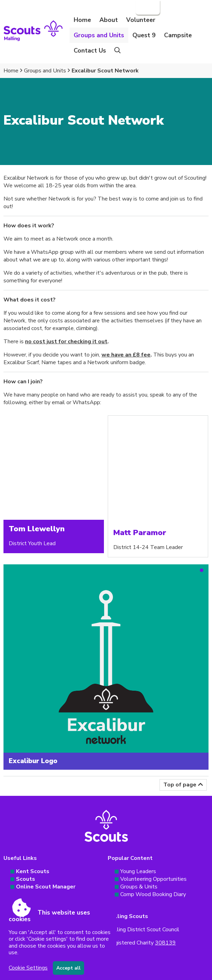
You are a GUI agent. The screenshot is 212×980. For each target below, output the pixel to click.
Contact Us (90, 50)
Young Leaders (138, 871)
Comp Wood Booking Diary (153, 894)
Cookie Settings (28, 968)
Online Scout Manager (46, 887)
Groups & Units (139, 887)
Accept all (68, 968)
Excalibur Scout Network (105, 71)
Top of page (180, 785)
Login (147, 7)
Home (82, 20)
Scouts (26, 879)
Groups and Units (45, 71)
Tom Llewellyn (37, 529)
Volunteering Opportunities (153, 879)
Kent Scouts (33, 871)
